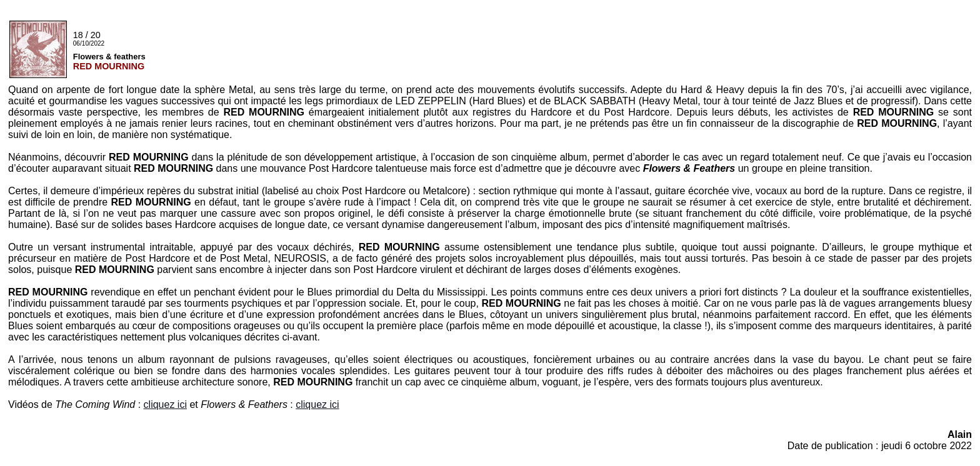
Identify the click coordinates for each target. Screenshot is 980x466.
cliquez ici (165, 404)
